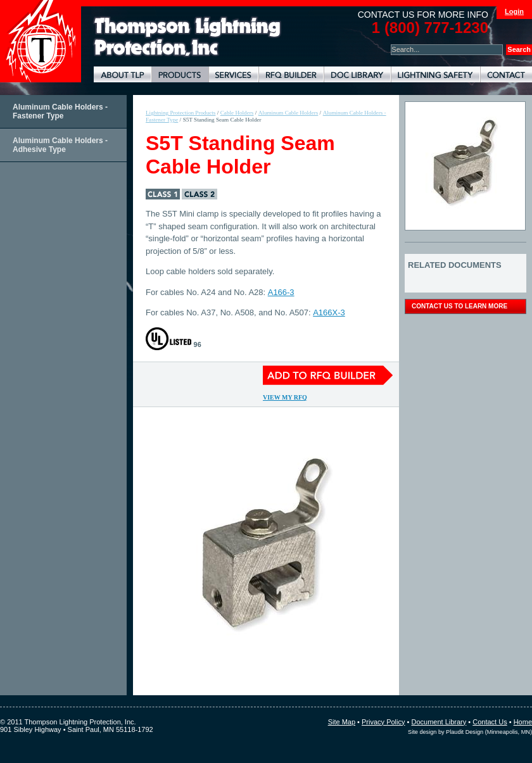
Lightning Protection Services (233, 74)
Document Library (357, 74)
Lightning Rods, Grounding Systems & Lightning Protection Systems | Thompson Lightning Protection (187, 37)
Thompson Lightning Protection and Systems (41, 41)
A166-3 (281, 292)
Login (514, 11)
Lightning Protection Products (180, 74)
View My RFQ (285, 397)
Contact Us (490, 722)
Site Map (342, 722)
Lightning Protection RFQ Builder (291, 74)
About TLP (123, 74)
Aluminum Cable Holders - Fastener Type (60, 111)
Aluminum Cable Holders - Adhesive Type (60, 145)
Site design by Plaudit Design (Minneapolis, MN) (470, 732)
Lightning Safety (435, 74)
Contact (506, 74)
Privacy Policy (383, 722)
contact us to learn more (459, 306)
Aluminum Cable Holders (288, 113)
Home (523, 722)
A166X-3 (329, 312)
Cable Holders (237, 113)
